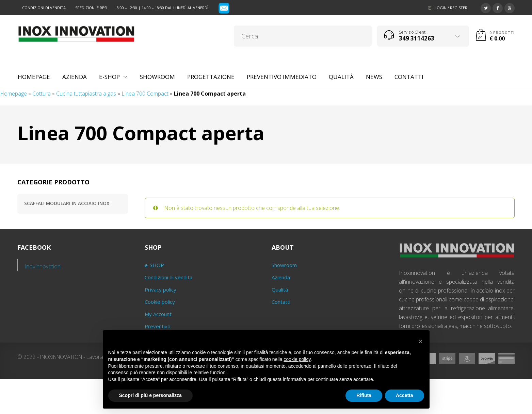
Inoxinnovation (43, 266)
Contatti (281, 302)
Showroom (284, 265)
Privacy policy (160, 289)
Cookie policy (160, 302)
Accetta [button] (405, 395)
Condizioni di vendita (44, 8)
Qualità (280, 289)
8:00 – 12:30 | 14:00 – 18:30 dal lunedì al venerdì (163, 8)
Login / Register (451, 8)
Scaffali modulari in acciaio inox (67, 203)
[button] (421, 341)
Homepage (13, 94)
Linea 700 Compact (145, 94)
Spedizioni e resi (91, 8)
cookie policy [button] (297, 359)
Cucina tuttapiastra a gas (86, 94)
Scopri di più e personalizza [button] (150, 395)
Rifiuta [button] (364, 395)
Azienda (281, 277)
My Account (158, 314)
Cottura (42, 94)
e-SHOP (154, 265)
